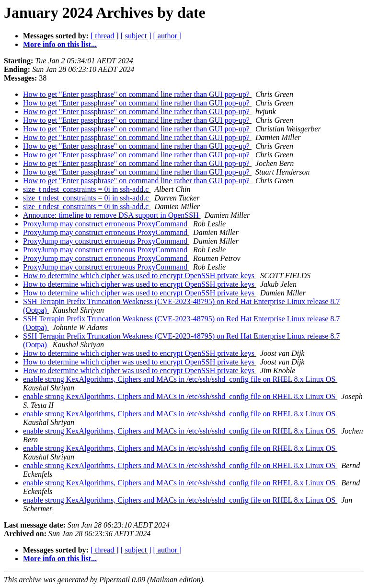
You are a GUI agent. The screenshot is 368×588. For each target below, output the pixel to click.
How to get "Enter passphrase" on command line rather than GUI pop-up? (137, 94)
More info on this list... (60, 44)
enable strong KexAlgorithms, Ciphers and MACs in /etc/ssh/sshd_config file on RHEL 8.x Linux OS (180, 379)
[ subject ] (136, 36)
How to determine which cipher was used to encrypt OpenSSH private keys (140, 276)
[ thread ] (105, 36)
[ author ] (168, 36)
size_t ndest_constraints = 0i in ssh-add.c (87, 189)
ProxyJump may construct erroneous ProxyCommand (106, 224)
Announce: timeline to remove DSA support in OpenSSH (112, 215)
